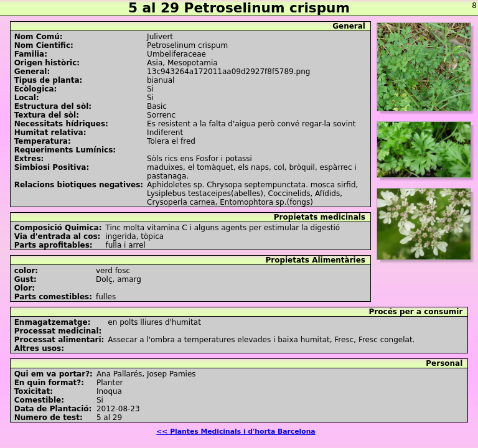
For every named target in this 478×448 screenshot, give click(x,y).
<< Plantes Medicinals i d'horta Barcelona (236, 432)
